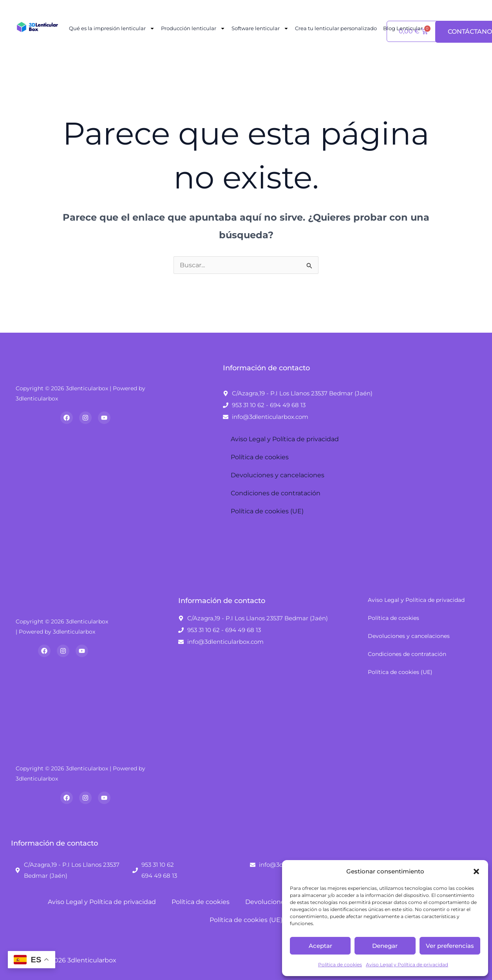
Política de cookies (340, 965)
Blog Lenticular (403, 28)
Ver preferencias (450, 946)
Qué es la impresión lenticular (112, 28)
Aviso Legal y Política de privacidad (407, 965)
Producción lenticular (193, 28)
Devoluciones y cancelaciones (278, 475)
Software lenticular (260, 28)
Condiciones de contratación (276, 493)
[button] (476, 871)
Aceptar (320, 946)
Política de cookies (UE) (267, 511)
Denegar (385, 946)
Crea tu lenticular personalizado (336, 28)
